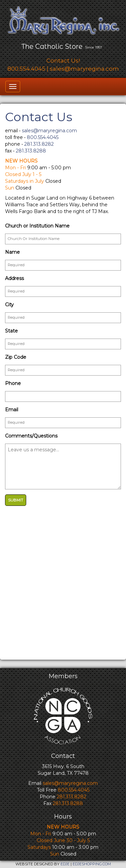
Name (12, 252)
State (11, 331)
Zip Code (16, 357)
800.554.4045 (26, 69)
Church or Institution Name (37, 226)
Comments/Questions (31, 436)
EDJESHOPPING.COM (92, 864)
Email (12, 410)
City (9, 305)
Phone (13, 383)
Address (14, 278)
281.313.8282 (39, 144)
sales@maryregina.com (84, 69)
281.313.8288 (31, 151)
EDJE (65, 864)
